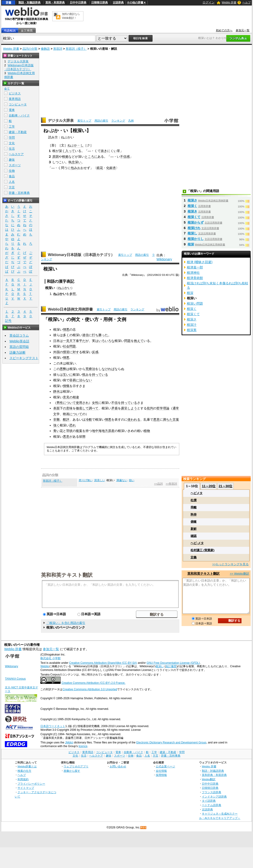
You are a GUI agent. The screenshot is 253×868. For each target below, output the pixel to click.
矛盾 (115, 408)
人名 (12, 182)
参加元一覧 (243, 30)
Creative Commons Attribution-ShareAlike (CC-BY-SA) (103, 663)
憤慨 (66, 386)
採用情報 (161, 775)
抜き (104, 151)
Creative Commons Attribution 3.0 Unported (90, 689)
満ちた (168, 419)
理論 (166, 408)
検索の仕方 (24, 771)
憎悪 (66, 329)
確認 (194, 536)
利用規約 (23, 779)
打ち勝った (100, 335)
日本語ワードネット (53, 726)
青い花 (58, 431)
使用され (82, 403)
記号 (8, 321)
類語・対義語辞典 (29, 3)
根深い (160, 666)
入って (70, 151)
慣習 (66, 352)
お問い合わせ (118, 766)
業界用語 (15, 99)
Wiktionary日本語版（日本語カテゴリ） (81, 255)
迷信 (85, 335)
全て (7, 89)
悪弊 (63, 369)
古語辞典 (118, 3)
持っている (100, 375)
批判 (150, 408)
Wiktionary (164, 259)
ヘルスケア (16, 154)
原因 (56, 157)
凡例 (131, 121)
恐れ (73, 425)
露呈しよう (129, 408)
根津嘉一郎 (195, 267)
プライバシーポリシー (31, 784)
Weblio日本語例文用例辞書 (71, 309)
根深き (192, 211)
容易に (74, 380)
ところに (91, 157)
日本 (56, 341)
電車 (12, 110)
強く (56, 425)
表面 (56, 408)
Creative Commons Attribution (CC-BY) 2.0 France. (93, 683)
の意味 (68, 408)
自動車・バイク (19, 115)
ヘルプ (247, 3)
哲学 (160, 408)
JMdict (69, 743)
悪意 (156, 419)
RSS (144, 828)
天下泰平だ (77, 341)
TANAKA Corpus (15, 679)
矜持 (194, 514)
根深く (192, 206)
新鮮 (194, 529)
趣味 (12, 160)
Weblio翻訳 (209, 779)
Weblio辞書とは (27, 766)
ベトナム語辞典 (212, 805)
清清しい (100, 480)
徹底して (82, 408)
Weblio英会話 (19, 341)
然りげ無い (86, 480)
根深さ (192, 200)
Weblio (45, 666)
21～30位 (225, 486)
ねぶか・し (76, 145)
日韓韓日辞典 (100, 3)
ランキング (118, 121)
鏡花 (100, 168)
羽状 (69, 431)
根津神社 (193, 273)
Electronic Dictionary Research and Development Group (171, 743)
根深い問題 (195, 303)
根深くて (194, 217)
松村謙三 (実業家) (202, 550)
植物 (147, 431)
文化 (12, 143)
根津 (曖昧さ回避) (200, 262)
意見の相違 (71, 397)
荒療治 (90, 369)
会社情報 (161, 771)
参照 (73, 294)
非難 (56, 419)
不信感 (125, 157)
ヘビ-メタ (197, 543)
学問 (12, 138)
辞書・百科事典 (19, 193)
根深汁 (192, 325)
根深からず (196, 222)
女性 (95, 403)
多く (66, 335)
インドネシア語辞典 (214, 797)
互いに (68, 375)
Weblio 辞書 (229, 3)
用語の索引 (101, 121)
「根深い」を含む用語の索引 (66, 623)
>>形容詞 (171, 484)
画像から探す (72, 771)
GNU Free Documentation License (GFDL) (173, 663)
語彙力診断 (18, 352)
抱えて (139, 341)
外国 (56, 352)
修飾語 (45, 49)
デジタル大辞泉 (61, 121)
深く (62, 151)
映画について (73, 414)
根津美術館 (195, 278)
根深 (191, 244)
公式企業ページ (165, 766)
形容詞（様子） (76, 49)
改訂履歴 (171, 666)
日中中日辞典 (78, 3)
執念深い (75, 162)
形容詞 (58, 49)
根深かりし (196, 239)
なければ (108, 369)
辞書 (9, 3)
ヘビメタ (197, 493)
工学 (12, 127)
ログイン (209, 2)
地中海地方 (100, 431)
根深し (192, 233)
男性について (66, 403)
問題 (127, 341)
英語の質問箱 (19, 347)
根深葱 (192, 330)
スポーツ (15, 165)
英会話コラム (19, 335)
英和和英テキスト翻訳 (67, 575)
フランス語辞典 (212, 792)
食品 (12, 176)
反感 (95, 352)
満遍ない (122, 480)
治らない (85, 380)
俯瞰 (194, 522)
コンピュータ (18, 104)
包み (74, 168)
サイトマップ (26, 788)
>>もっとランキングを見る (230, 564)
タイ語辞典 (209, 801)
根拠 (65, 157)
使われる (134, 419)
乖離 (194, 507)
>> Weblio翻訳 (239, 574)
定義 (194, 557)
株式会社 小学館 (50, 658)
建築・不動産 (18, 132)
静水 (56, 391)
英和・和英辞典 (55, 3)
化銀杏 (111, 168)
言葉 (176, 419)
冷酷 (89, 419)
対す (76, 352)
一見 (66, 341)
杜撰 (194, 500)
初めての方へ (224, 30)
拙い (132, 480)
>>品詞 (158, 484)
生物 (12, 171)
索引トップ (84, 121)
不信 (115, 403)
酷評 (66, 419)
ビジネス (15, 93)
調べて (94, 408)
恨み (85, 375)
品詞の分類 (30, 49)
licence (83, 746)
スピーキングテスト (24, 358)
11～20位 (209, 486)
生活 (12, 149)
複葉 (79, 431)
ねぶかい (65, 288)
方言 (12, 187)
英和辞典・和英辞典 (214, 775)
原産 (111, 431)
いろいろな (106, 341)
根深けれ (194, 228)
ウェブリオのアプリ (76, 766)
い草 (117, 151)
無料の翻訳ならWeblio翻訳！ (71, 16)
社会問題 (69, 346)
